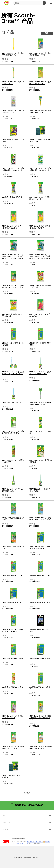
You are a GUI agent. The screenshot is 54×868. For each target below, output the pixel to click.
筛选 (47, 33)
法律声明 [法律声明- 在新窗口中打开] (15, 839)
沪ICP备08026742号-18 (35, 842)
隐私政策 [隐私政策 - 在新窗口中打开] (22, 839)
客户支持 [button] (7, 830)
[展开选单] (51, 3)
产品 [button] (5, 816)
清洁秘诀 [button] (7, 823)
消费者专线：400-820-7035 (27, 805)
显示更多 (27, 793)
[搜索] (30, 3)
